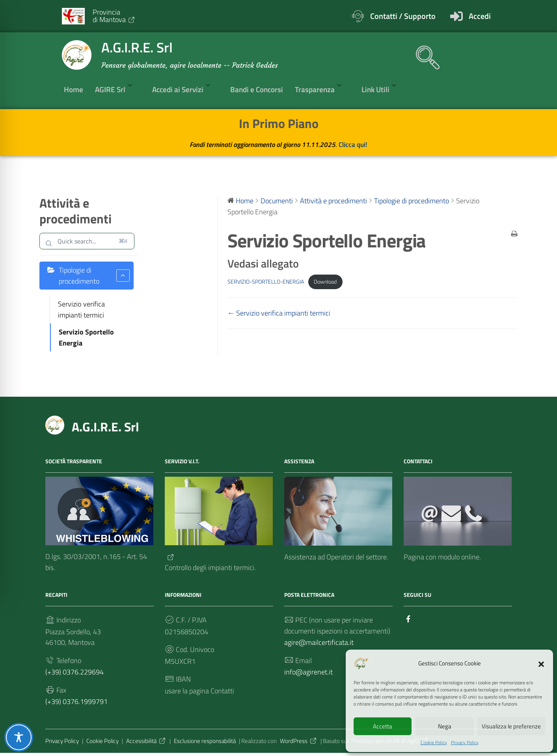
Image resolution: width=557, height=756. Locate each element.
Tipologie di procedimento (94, 276)
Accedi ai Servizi (185, 89)
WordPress (299, 744)
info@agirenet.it (308, 674)
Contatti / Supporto (403, 16)
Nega (445, 726)
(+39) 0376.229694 (75, 674)
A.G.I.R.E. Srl (105, 428)
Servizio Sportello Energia (86, 338)
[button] (541, 663)
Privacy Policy (465, 742)
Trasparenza (322, 89)
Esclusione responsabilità (205, 744)
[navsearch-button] (424, 54)
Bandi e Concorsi (257, 90)
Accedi (480, 16)
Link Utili (383, 89)
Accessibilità (146, 744)
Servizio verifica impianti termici (81, 310)
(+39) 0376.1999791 (76, 704)
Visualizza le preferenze (511, 726)
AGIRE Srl (118, 89)
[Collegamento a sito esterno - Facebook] (408, 619)
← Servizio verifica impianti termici (279, 314)
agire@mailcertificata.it (319, 644)
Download (326, 282)
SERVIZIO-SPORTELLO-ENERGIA (266, 282)
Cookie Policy (434, 742)
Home (74, 90)
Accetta (383, 726)
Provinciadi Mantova (114, 16)
